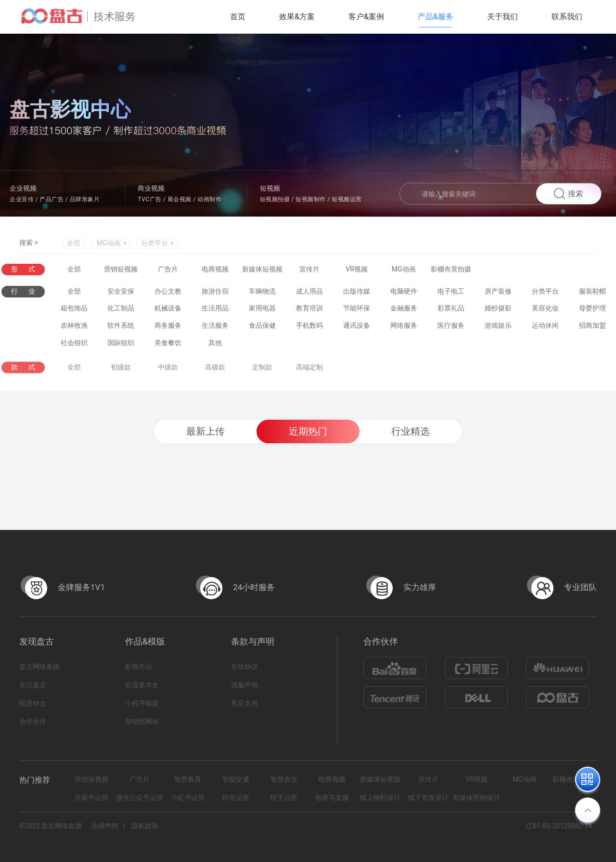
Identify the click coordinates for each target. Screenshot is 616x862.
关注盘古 (33, 685)
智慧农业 (284, 779)
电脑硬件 (404, 294)
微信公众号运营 (140, 798)
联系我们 (567, 17)
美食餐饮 (168, 345)
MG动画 (404, 270)
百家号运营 (91, 798)
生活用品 (215, 310)
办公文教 (168, 294)
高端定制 (309, 373)
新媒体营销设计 (476, 798)
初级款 (121, 373)
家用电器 (262, 310)
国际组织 (121, 345)
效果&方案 (297, 17)
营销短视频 (121, 270)
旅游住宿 (215, 294)
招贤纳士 (33, 703)
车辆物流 (262, 294)
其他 (215, 345)
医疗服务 (451, 328)
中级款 (168, 373)
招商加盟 (592, 328)
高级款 (215, 373)
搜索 (569, 194)
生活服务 (215, 328)
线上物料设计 (380, 798)
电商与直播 (332, 798)
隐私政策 (145, 826)
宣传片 (309, 270)
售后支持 (244, 703)
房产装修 (498, 294)
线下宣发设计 (428, 798)
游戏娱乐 (498, 328)
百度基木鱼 (142, 685)
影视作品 (139, 667)
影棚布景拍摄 (451, 270)
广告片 (168, 270)
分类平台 (545, 294)
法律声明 (105, 826)
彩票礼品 (451, 310)
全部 (74, 244)
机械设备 (168, 310)
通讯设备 (357, 328)
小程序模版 (142, 703)
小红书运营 (188, 798)
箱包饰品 (74, 310)
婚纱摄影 (498, 310)
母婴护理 (592, 310)
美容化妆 (545, 310)
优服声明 (244, 685)
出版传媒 (357, 294)
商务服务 (168, 328)
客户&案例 (366, 17)
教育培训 (309, 310)
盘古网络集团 (39, 667)
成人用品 (309, 294)
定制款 (262, 373)
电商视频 (215, 270)
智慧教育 (188, 779)
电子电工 (451, 294)
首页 (238, 17)
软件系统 (121, 328)
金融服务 (404, 310)
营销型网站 (142, 721)
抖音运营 (236, 798)
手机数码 (309, 328)
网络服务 (404, 328)
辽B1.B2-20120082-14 (559, 826)
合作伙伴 (33, 721)
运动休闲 (545, 328)
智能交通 (236, 779)
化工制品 (121, 310)
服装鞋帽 (592, 294)
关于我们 (502, 17)
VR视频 (357, 270)
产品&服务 (436, 17)
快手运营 (284, 798)
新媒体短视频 (262, 270)
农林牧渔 (74, 328)
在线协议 (244, 667)
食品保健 (262, 328)
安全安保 (121, 294)
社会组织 (74, 345)
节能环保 (357, 310)
